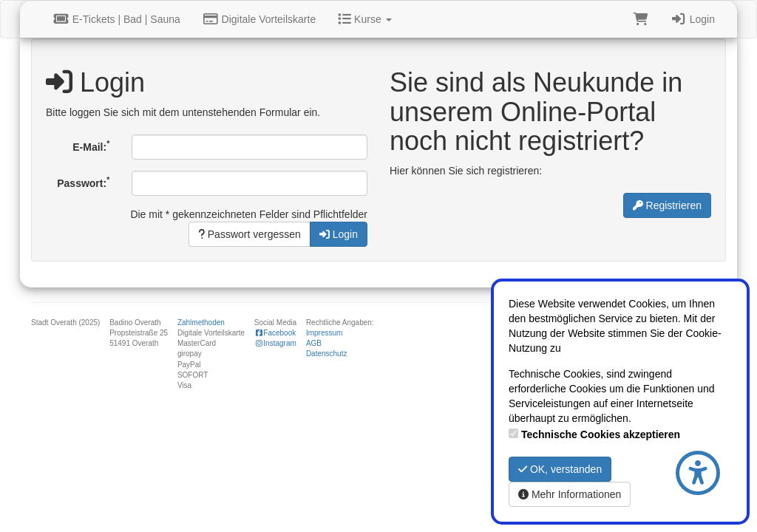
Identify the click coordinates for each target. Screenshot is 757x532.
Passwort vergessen (249, 234)
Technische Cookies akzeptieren (601, 434)
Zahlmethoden (201, 323)
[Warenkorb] (641, 19)
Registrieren (667, 205)
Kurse (364, 19)
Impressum (324, 333)
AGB (314, 343)
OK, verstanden (560, 469)
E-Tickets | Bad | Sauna (117, 19)
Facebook (275, 333)
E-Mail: (91, 146)
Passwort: (83, 182)
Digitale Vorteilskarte (259, 19)
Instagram (275, 343)
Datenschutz (327, 354)
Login (693, 19)
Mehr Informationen (570, 494)
